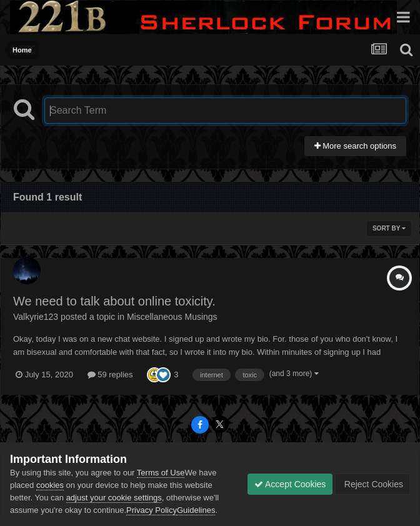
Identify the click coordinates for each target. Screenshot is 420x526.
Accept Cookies (290, 484)
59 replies (110, 375)
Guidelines (196, 510)
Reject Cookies (372, 484)
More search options (355, 146)
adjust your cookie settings (114, 498)
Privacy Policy (152, 510)
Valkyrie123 (36, 317)
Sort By (389, 228)
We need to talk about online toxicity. (114, 301)
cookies (50, 485)
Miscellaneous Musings (172, 317)
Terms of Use (161, 473)
